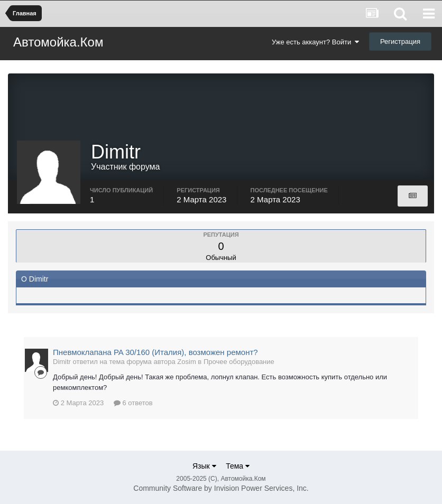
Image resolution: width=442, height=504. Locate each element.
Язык (204, 466)
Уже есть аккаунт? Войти (316, 42)
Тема (238, 466)
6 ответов (133, 403)
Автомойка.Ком (58, 42)
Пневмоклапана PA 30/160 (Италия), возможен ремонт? (155, 352)
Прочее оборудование (239, 362)
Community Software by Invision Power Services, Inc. (221, 488)
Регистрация (400, 41)
